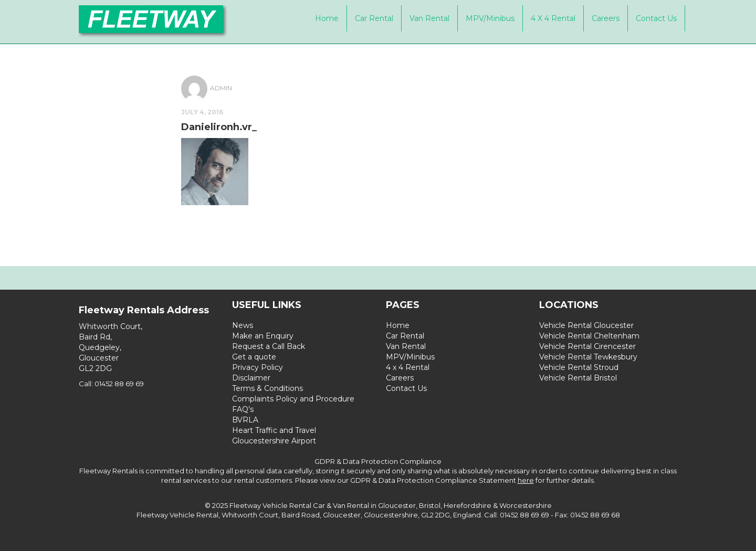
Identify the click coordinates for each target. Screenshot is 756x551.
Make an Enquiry (263, 336)
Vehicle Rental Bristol (578, 378)
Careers (606, 18)
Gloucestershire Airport (274, 441)
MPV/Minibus (490, 18)
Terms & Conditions (267, 388)
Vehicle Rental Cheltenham (589, 336)
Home (327, 18)
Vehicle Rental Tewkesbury (588, 357)
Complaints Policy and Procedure (293, 399)
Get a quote (254, 357)
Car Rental (374, 18)
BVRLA (245, 420)
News (243, 325)
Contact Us (656, 18)
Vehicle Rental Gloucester (586, 325)
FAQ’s (243, 409)
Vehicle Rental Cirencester (587, 346)
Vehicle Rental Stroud (579, 367)
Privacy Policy (258, 367)
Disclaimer (251, 378)
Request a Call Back (269, 346)
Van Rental (429, 18)
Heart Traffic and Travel (274, 430)
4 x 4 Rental (553, 18)
